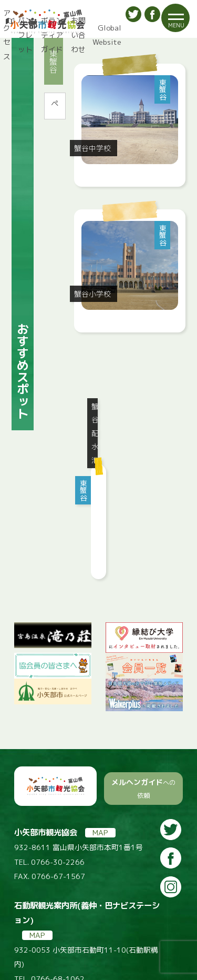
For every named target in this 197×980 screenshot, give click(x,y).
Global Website (107, 35)
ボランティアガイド (51, 35)
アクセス (5, 35)
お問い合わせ (77, 35)
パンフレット (25, 35)
